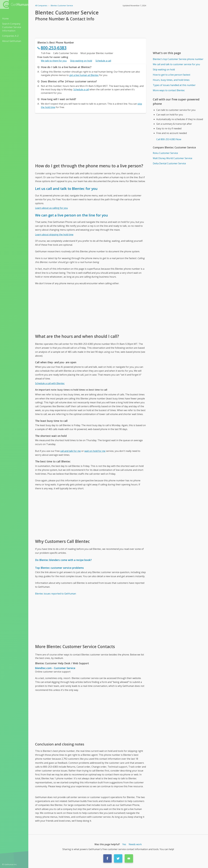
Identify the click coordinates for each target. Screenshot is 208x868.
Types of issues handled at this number (174, 85)
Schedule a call (103, 61)
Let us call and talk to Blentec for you (66, 188)
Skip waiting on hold (81, 61)
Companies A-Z (10, 36)
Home (5, 18)
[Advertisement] (91, 138)
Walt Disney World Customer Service (173, 158)
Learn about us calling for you (51, 208)
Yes (124, 844)
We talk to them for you (54, 61)
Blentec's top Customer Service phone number (178, 59)
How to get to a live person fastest (172, 75)
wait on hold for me (95, 451)
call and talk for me (70, 451)
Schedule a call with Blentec (50, 383)
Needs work (135, 844)
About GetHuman (12, 41)
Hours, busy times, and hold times (171, 80)
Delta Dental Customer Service (169, 163)
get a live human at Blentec (84, 75)
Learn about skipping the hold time (54, 235)
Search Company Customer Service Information (12, 27)
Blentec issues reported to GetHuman (56, 594)
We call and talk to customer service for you (176, 64)
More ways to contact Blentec (169, 90)
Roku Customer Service (165, 153)
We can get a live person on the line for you (71, 215)
